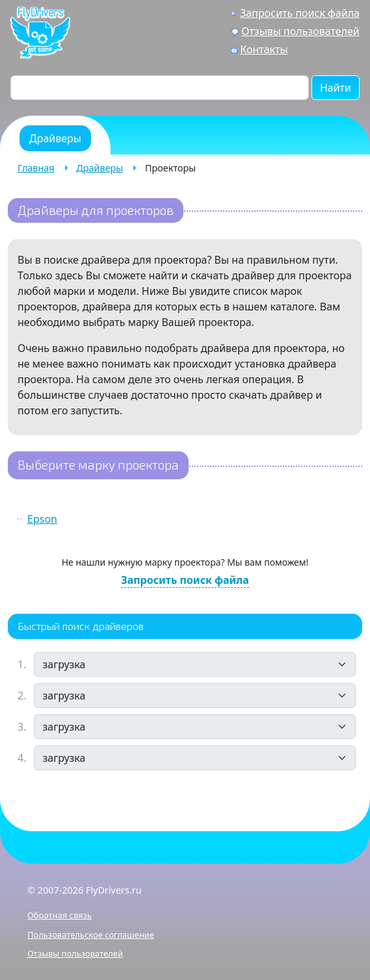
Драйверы (99, 168)
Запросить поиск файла (300, 13)
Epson (42, 519)
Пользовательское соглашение (91, 935)
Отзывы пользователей (300, 31)
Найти (336, 88)
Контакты (264, 49)
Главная (36, 168)
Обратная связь (59, 915)
